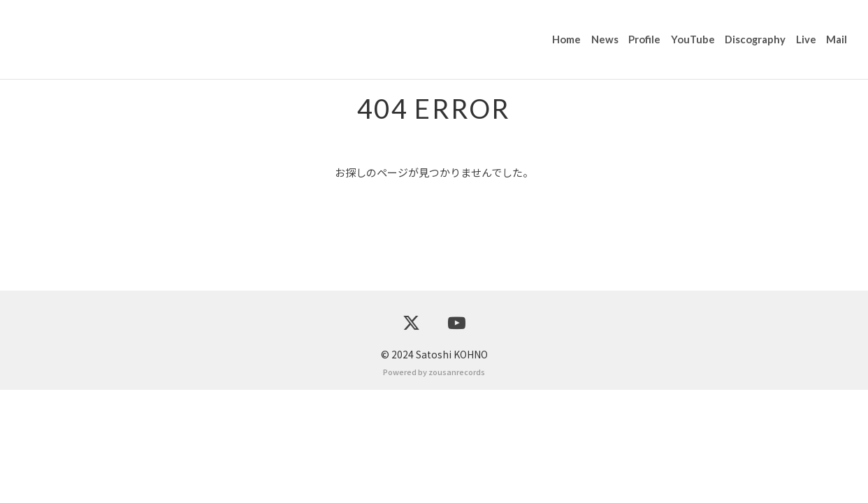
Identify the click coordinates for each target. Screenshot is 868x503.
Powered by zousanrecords (434, 485)
